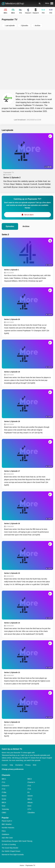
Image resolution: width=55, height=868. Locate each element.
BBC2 (30, 779)
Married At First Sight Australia (13, 855)
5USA (4, 799)
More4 (4, 796)
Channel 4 (31, 782)
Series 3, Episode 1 (12, 270)
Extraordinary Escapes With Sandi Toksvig (17, 841)
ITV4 (29, 789)
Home (22, 865)
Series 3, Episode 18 (12, 421)
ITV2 (29, 786)
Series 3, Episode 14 (12, 623)
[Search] (40, 3)
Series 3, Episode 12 (12, 722)
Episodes (10, 226)
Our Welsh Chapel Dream (11, 851)
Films (4, 831)
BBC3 (30, 799)
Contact (5, 765)
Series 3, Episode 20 (12, 319)
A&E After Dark (7, 838)
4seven (30, 796)
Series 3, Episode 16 (12, 523)
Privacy (28, 765)
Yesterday (5, 809)
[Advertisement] (27, 60)
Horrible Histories (8, 828)
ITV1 (3, 782)
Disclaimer (19, 765)
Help (11, 765)
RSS (35, 765)
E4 (28, 792)
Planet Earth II (7, 821)
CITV (29, 809)
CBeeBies (31, 813)
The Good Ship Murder (10, 848)
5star (4, 806)
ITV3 (3, 789)
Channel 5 (5, 786)
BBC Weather (7, 824)
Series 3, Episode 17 (12, 471)
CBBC (4, 813)
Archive (26, 226)
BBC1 (4, 779)
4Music (30, 802)
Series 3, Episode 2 (12, 178)
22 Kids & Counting (9, 844)
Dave (29, 806)
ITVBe (4, 792)
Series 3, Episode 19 (12, 372)
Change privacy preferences (13, 769)
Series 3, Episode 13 (12, 672)
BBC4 (4, 802)
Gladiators (5, 834)
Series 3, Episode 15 (12, 573)
